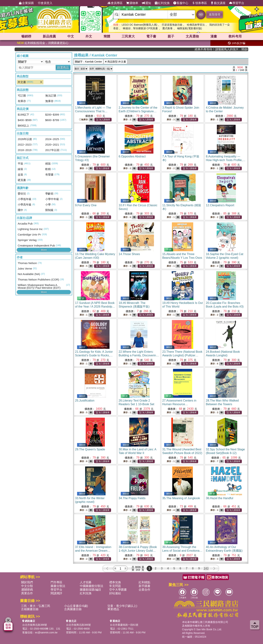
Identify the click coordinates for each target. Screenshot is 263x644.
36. (219, 498)
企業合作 (144, 590)
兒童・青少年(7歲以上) (122, 606)
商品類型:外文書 (115, 62)
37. (93, 551)
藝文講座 (218, 3)
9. (86, 205)
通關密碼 (27, 590)
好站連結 (115, 593)
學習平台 (237, 3)
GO (201, 14)
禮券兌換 (115, 582)
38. (138, 551)
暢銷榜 (26, 36)
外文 (89, 36)
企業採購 (26, 3)
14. (129, 254)
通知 (146, 3)
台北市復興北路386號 (35, 625)
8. (226, 160)
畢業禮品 (113, 609)
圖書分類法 (58, 586)
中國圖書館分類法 (92, 586)
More (44, 250)
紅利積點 (144, 582)
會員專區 (115, 3)
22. (139, 355)
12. (220, 205)
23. (182, 355)
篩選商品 (63, 68)
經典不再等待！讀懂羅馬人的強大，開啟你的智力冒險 (232, 49)
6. (132, 156)
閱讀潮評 (56, 593)
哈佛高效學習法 (196, 25)
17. (95, 307)
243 (206, 568)
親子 (171, 36)
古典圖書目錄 (73, 609)
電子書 (151, 36)
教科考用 (235, 36)
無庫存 (83, 120)
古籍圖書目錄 (30, 609)
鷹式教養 (167, 28)
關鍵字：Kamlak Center (88, 62)
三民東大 (128, 36)
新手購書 (144, 586)
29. (90, 449)
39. (182, 551)
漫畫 (214, 36)
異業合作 (27, 593)
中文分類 (27, 586)
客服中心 (181, 3)
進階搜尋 (215, 15)
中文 (71, 36)
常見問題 (115, 586)
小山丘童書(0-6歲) (76, 606)
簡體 (107, 36)
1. (93, 111)
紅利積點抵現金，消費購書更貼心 (43, 43)
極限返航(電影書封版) (189, 28)
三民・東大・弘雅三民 (36, 606)
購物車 (132, 3)
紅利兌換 (162, 3)
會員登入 (45, 3)
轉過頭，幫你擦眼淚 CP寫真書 (140, 28)
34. (132, 498)
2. (138, 111)
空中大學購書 (118, 590)
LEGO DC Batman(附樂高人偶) (139, 25)
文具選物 (192, 36)
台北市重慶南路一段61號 (124, 625)
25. (85, 401)
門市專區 (56, 582)
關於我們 (27, 582)
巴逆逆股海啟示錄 (172, 25)
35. (181, 498)
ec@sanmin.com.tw (46, 632)
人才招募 (86, 582)
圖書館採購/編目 (90, 590)
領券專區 (199, 3)
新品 (49, 36)
